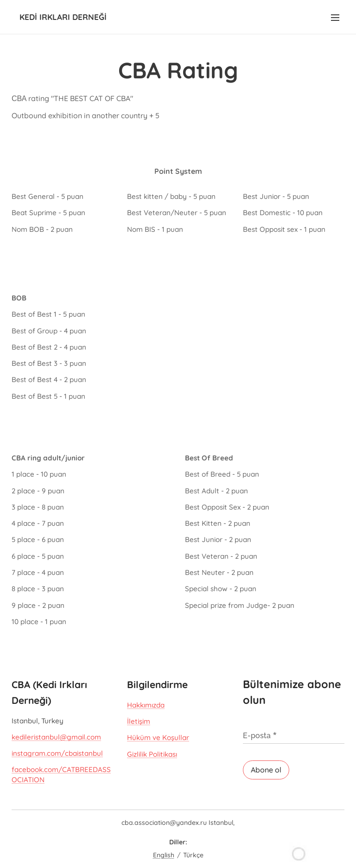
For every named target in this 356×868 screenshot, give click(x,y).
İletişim (139, 721)
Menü (335, 18)
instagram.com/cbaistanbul (57, 753)
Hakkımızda (146, 705)
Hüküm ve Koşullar (158, 737)
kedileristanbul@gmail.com (56, 737)
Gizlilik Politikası (152, 754)
